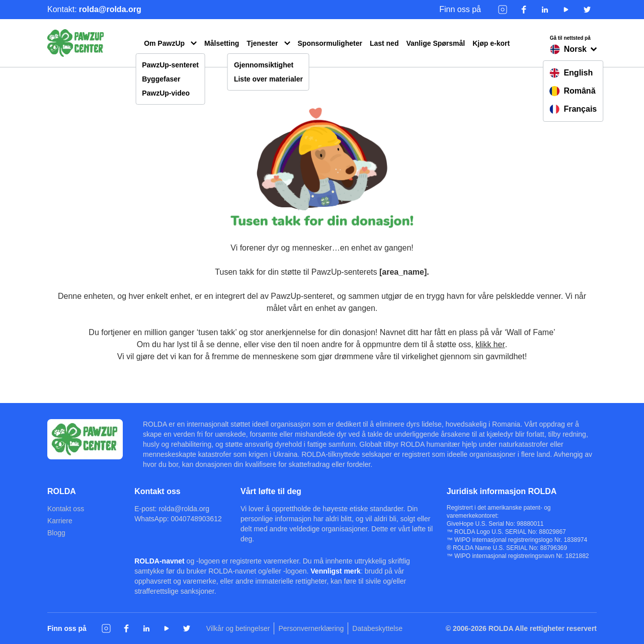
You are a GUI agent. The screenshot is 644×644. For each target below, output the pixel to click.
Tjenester (262, 43)
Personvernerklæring (311, 628)
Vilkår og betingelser (238, 628)
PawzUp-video (166, 93)
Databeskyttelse (377, 628)
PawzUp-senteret (170, 65)
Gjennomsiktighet (264, 65)
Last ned (384, 43)
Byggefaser (161, 79)
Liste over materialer (268, 79)
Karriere (60, 521)
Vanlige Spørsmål (435, 43)
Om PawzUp (164, 43)
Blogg (56, 533)
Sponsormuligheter (330, 43)
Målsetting (222, 43)
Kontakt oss (66, 509)
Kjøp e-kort (491, 43)
